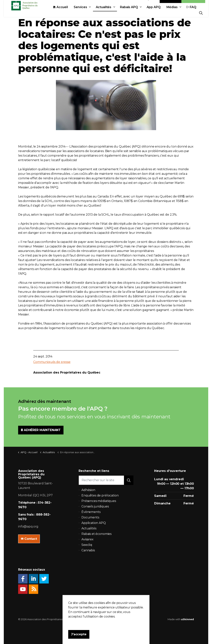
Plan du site (130, 619)
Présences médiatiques (99, 501)
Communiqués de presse (52, 362)
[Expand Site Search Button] (201, 13)
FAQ (148, 21)
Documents (90, 517)
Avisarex (87, 539)
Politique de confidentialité (104, 619)
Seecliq (87, 545)
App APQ (110, 21)
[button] (129, 480)
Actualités (60, 21)
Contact (171, 13)
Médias (129, 21)
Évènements (91, 512)
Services (37, 21)
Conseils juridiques (95, 506)
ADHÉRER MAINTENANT (41, 430)
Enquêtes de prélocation (100, 495)
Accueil (17, 21)
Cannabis (88, 550)
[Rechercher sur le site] (106, 480)
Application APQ (94, 523)
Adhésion (193, 13)
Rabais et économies (96, 534)
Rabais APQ (85, 21)
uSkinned (187, 619)
